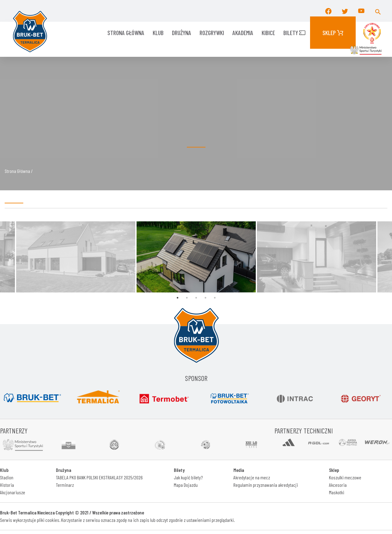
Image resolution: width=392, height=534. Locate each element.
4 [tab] (205, 298)
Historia (7, 485)
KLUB (158, 33)
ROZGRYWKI (212, 33)
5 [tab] (215, 298)
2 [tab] (187, 298)
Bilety (294, 33)
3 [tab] (196, 298)
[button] (378, 11)
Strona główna (126, 33)
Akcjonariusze (13, 492)
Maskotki (337, 492)
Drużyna (182, 33)
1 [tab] (178, 298)
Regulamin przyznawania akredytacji (266, 485)
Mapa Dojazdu (186, 485)
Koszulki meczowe (345, 477)
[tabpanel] (196, 257)
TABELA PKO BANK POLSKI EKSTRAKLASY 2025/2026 (99, 477)
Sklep (333, 33)
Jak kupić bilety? (188, 477)
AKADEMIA (243, 33)
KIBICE (268, 33)
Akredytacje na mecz (252, 477)
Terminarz (65, 485)
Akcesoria (338, 485)
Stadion (7, 477)
